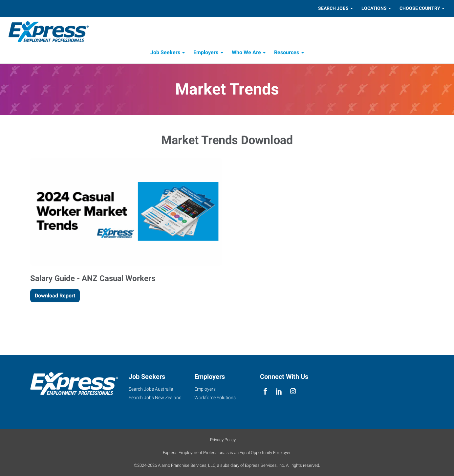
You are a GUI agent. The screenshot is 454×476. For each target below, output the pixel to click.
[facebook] (265, 391)
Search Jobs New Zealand (155, 398)
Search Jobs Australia (151, 389)
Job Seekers (165, 54)
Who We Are (246, 54)
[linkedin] (279, 391)
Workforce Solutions (215, 398)
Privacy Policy (223, 440)
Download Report (55, 297)
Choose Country (420, 8)
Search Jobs (333, 8)
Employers (206, 54)
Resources (287, 54)
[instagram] (293, 391)
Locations (374, 8)
